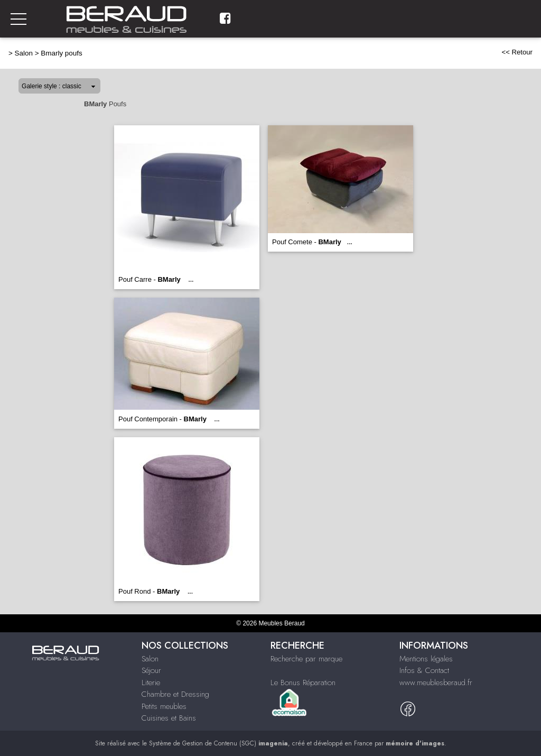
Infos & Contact (424, 670)
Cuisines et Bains (169, 718)
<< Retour (517, 52)
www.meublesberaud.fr (436, 683)
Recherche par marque (306, 659)
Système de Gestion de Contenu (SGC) (218, 743)
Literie (151, 683)
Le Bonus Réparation (303, 683)
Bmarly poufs (61, 53)
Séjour (151, 670)
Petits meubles (164, 706)
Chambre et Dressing (175, 694)
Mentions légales (426, 659)
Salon (24, 53)
